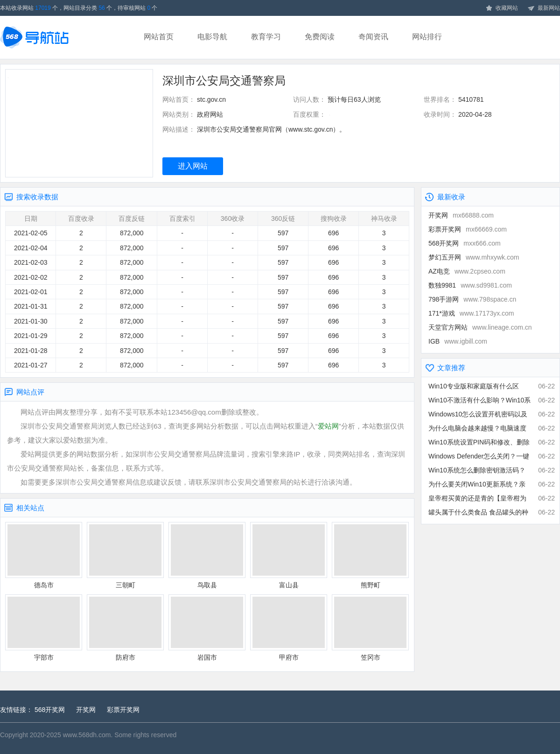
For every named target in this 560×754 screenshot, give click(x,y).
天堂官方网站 (480, 327)
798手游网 (472, 299)
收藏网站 (502, 8)
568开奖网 (465, 243)
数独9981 (470, 285)
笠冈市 (370, 628)
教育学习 (266, 37)
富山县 (289, 555)
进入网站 (193, 166)
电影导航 (212, 37)
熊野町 (370, 555)
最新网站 (544, 8)
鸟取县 (207, 555)
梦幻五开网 (474, 257)
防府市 (125, 628)
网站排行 (427, 37)
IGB (458, 341)
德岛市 (44, 555)
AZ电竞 (467, 271)
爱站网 (328, 426)
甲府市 (289, 628)
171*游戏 (471, 313)
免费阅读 (320, 37)
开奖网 (461, 215)
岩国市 (207, 628)
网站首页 (159, 37)
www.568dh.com (87, 735)
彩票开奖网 (468, 229)
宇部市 (44, 628)
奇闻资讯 (373, 37)
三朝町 (125, 555)
